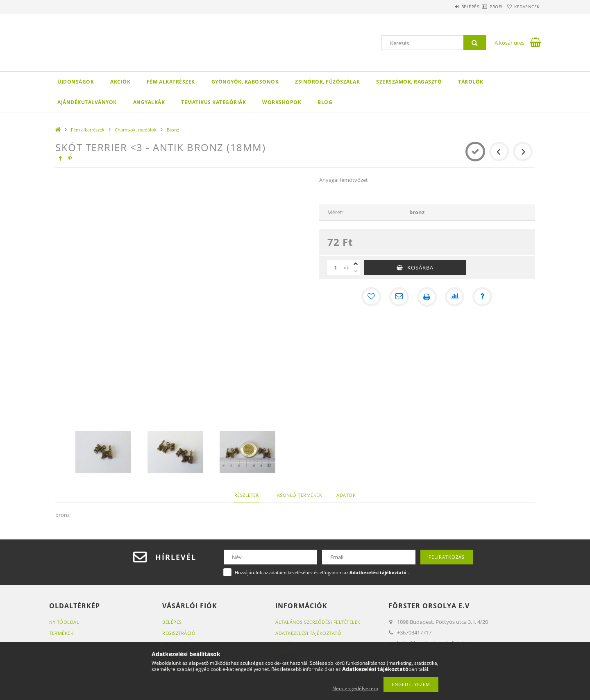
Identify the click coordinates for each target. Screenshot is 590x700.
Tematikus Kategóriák (213, 102)
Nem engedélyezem (355, 688)
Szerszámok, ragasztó (409, 82)
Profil (483, 7)
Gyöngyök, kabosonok (245, 82)
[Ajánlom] (399, 297)
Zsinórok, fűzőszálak (327, 82)
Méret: (335, 212)
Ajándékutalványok (87, 102)
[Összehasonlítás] (455, 297)
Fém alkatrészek (171, 82)
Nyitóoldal (64, 622)
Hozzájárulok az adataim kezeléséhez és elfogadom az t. (322, 572)
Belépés (446, 7)
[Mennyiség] (336, 267)
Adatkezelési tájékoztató (308, 633)
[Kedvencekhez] (371, 297)
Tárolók (471, 82)
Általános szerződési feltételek (318, 622)
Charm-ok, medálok (136, 130)
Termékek (61, 633)
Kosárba (420, 267)
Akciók (120, 82)
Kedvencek (522, 7)
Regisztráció (179, 633)
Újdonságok (76, 82)
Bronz (173, 130)
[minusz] (356, 271)
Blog (325, 102)
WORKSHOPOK (282, 102)
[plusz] (356, 264)
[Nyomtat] (427, 297)
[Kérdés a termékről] (483, 297)
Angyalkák (149, 102)
